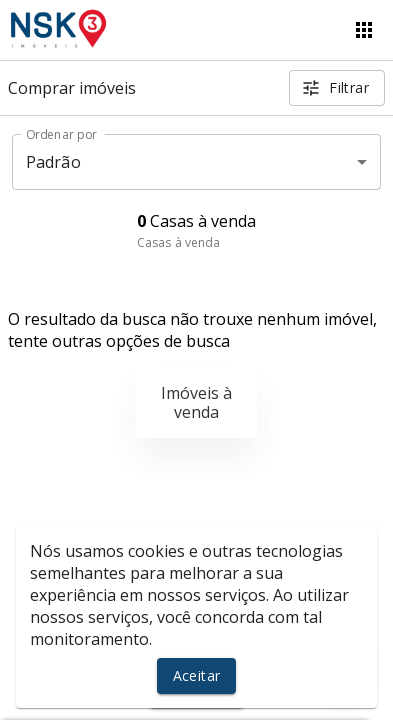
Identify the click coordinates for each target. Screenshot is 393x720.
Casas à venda (178, 242)
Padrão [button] (53, 162)
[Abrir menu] (364, 30)
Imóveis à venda (196, 402)
